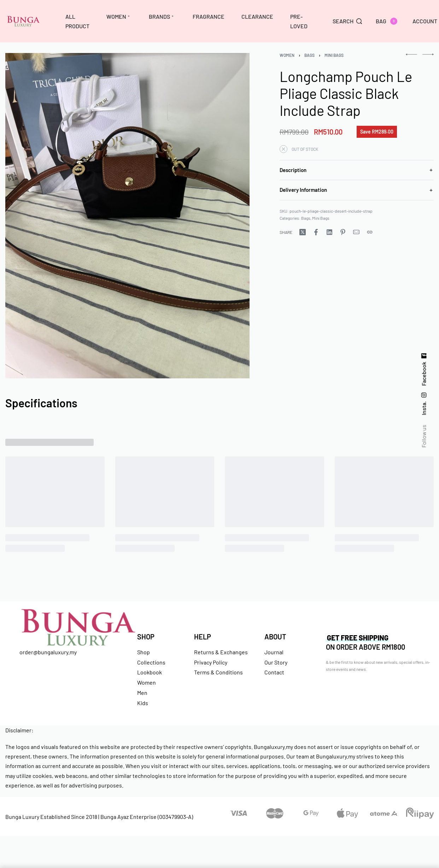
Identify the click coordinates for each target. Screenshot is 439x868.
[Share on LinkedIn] (329, 232)
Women (287, 55)
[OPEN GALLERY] (127, 216)
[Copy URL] (370, 232)
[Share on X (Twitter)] (303, 232)
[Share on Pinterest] (343, 232)
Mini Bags (334, 55)
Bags (309, 55)
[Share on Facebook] (316, 232)
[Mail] (356, 232)
